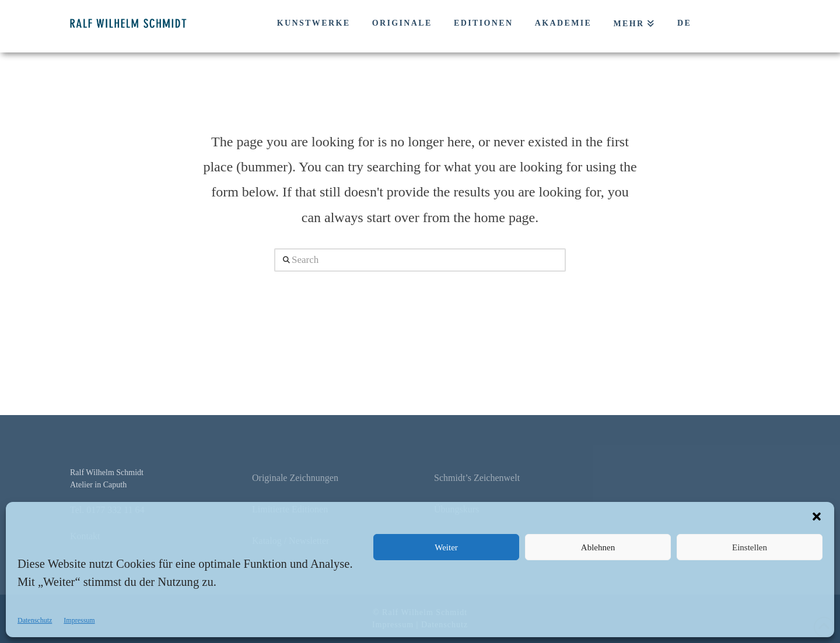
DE (684, 23)
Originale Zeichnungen (295, 478)
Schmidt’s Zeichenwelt (477, 478)
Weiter (446, 547)
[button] (817, 516)
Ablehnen (598, 547)
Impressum (79, 620)
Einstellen (750, 547)
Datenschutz (35, 620)
